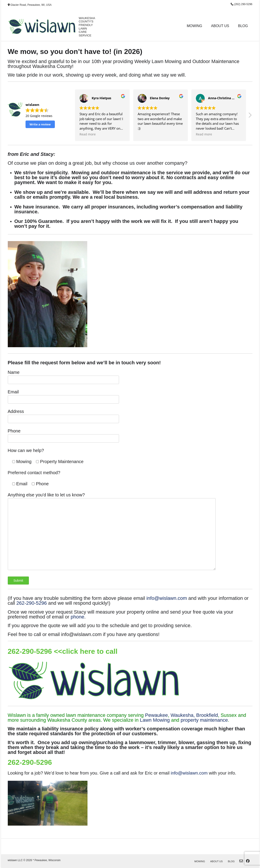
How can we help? (26, 450)
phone (77, 617)
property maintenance (204, 720)
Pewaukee (156, 715)
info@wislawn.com (167, 598)
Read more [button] (88, 134)
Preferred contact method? (34, 473)
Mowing (194, 26)
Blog (243, 26)
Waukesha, (183, 715)
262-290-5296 (32, 603)
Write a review (40, 124)
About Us (220, 26)
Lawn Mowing (155, 720)
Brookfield (207, 715)
